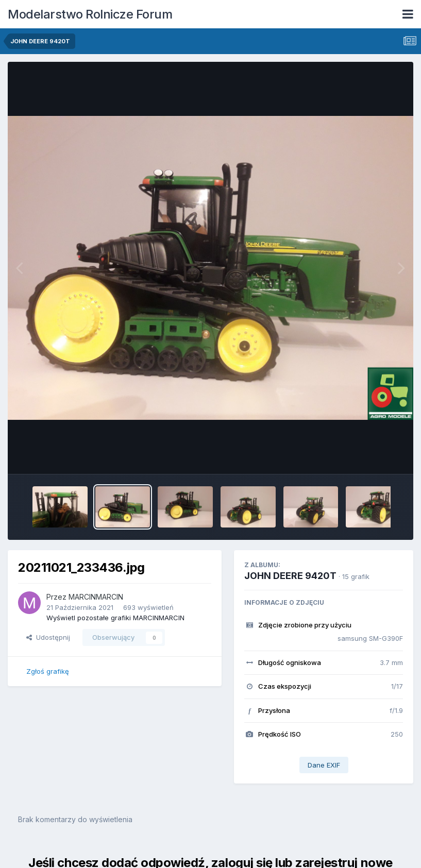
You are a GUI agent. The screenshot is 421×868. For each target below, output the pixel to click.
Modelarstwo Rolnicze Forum (90, 14)
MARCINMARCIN (96, 597)
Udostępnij (48, 637)
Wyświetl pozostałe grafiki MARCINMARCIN (115, 618)
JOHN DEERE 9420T (290, 576)
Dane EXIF (324, 765)
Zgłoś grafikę (48, 671)
